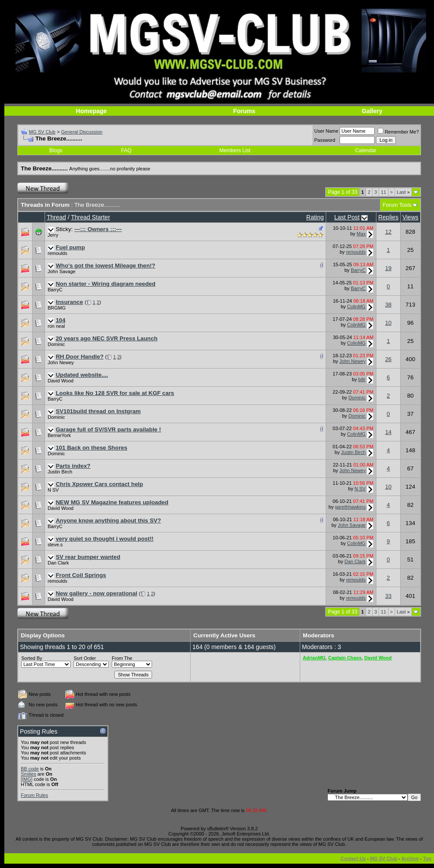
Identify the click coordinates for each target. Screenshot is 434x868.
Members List (235, 150)
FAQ (126, 150)
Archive (410, 858)
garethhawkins (350, 507)
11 (383, 192)
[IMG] (27, 779)
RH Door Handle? (80, 357)
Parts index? (73, 466)
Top (427, 858)
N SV (53, 490)
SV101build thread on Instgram (98, 411)
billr (362, 379)
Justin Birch (353, 452)
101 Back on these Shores (92, 448)
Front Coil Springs (81, 575)
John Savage (62, 271)
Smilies (28, 774)
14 (388, 432)
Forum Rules (34, 795)
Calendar (366, 150)
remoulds (57, 253)
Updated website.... (82, 375)
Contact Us (353, 858)
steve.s (55, 545)
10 (388, 323)
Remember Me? (398, 132)
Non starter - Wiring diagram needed (106, 284)
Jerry (53, 235)
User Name (327, 131)
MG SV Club (42, 132)
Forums (244, 111)
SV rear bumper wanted (88, 557)
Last (403, 192)
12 (388, 232)
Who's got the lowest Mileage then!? (106, 266)
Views (410, 217)
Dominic (56, 344)
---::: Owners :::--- (98, 229)
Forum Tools (397, 205)
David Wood (61, 381)
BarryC (358, 270)
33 (388, 596)
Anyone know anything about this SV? (108, 520)
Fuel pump (70, 247)
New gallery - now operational (97, 593)
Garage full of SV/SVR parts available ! (108, 429)
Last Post (347, 217)
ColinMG (356, 307)
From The (122, 658)
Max (361, 234)
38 (388, 305)
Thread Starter (91, 217)
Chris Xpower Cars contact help (99, 484)
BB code (30, 769)
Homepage (91, 111)
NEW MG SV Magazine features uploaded (112, 502)
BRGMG (57, 308)
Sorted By (32, 658)
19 (388, 268)
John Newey (61, 362)
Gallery (372, 111)
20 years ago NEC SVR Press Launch (107, 338)
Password (325, 140)
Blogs (56, 150)
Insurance (70, 302)
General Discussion (82, 132)
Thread (56, 217)
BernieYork (59, 435)
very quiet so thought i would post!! (105, 539)
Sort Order (85, 658)
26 (388, 359)
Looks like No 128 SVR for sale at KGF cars (115, 393)
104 (61, 320)
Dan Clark (58, 563)
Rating (315, 217)
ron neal (56, 326)
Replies (388, 217)
